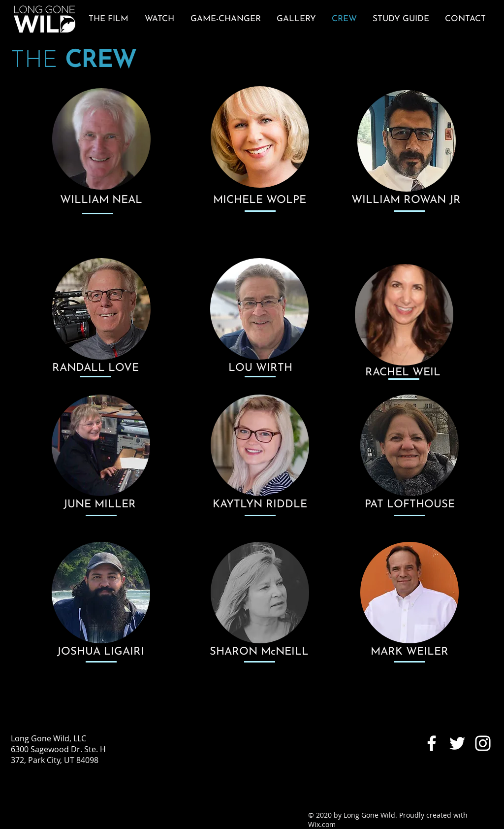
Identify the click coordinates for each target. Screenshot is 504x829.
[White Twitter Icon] (457, 743)
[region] (102, 141)
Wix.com (322, 824)
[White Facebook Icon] (432, 743)
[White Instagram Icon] (483, 743)
